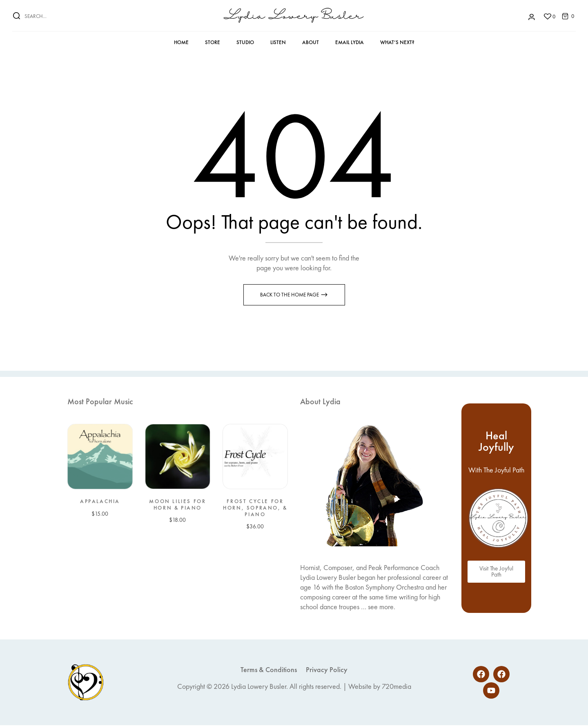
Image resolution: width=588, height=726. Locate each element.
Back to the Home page (290, 295)
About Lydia (320, 402)
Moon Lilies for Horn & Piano (177, 505)
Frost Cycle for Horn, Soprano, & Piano (255, 509)
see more (381, 607)
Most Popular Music (100, 402)
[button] (565, 16)
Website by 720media (380, 687)
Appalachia (100, 502)
